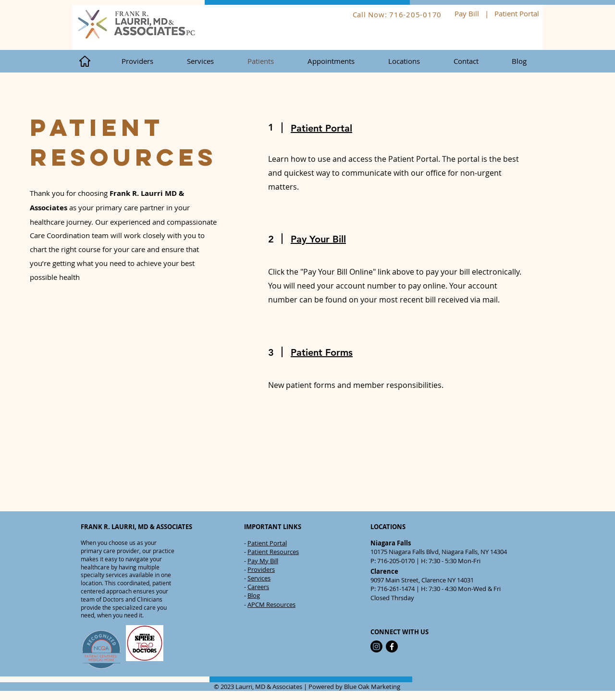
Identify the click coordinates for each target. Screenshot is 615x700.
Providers (261, 569)
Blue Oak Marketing (372, 687)
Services (259, 578)
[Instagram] (376, 646)
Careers (258, 587)
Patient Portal (518, 13)
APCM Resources (271, 604)
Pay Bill (467, 13)
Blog (254, 595)
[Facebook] (392, 646)
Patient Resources (273, 552)
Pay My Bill (263, 561)
